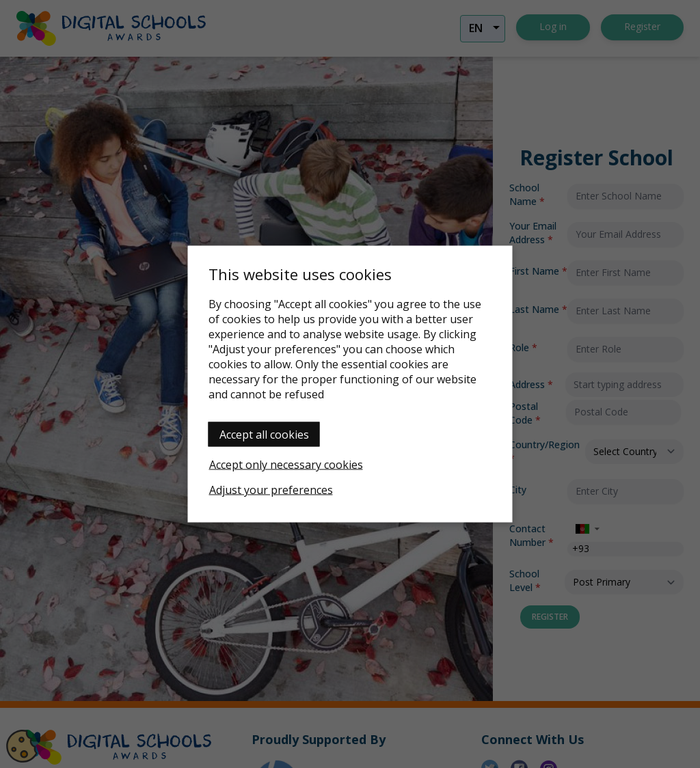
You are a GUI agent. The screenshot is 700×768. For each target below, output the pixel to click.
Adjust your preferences (271, 490)
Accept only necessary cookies (286, 465)
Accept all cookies (264, 435)
